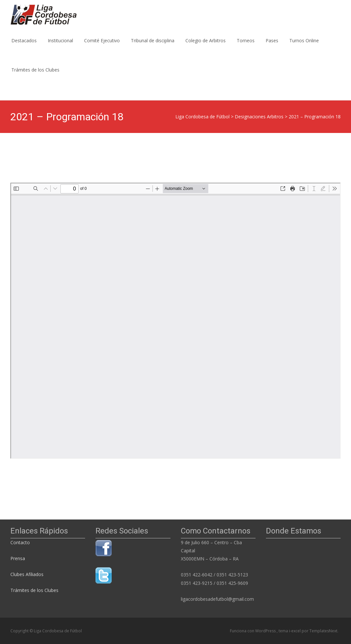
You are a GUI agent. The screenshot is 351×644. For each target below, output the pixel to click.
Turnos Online (304, 46)
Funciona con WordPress (253, 631)
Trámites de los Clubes (35, 76)
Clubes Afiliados (27, 574)
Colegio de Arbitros (206, 46)
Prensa (18, 558)
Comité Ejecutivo (102, 46)
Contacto (21, 542)
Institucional (60, 46)
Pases (272, 46)
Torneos (246, 46)
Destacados (24, 46)
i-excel (295, 631)
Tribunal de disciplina (153, 46)
